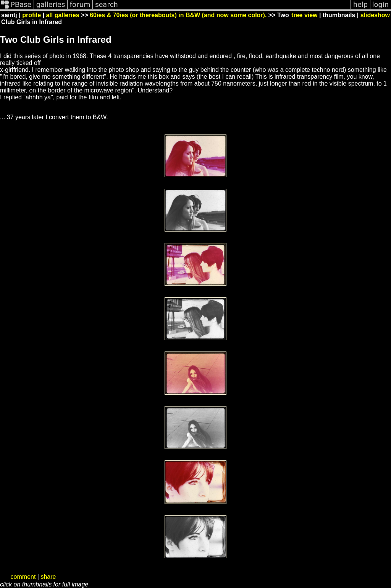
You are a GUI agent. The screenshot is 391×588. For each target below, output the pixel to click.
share (48, 577)
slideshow (375, 15)
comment (23, 577)
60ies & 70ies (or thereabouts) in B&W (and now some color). (178, 15)
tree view (304, 15)
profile (32, 15)
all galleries (62, 15)
